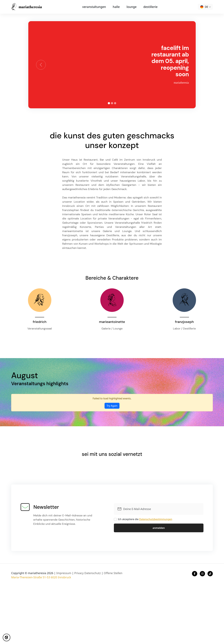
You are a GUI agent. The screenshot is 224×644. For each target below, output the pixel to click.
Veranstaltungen (97, 7)
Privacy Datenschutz (88, 573)
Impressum (64, 573)
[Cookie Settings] (7, 637)
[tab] (109, 103)
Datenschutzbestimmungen (156, 519)
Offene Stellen (113, 573)
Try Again (112, 406)
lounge (130, 7)
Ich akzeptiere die (145, 519)
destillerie (147, 7)
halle (116, 7)
